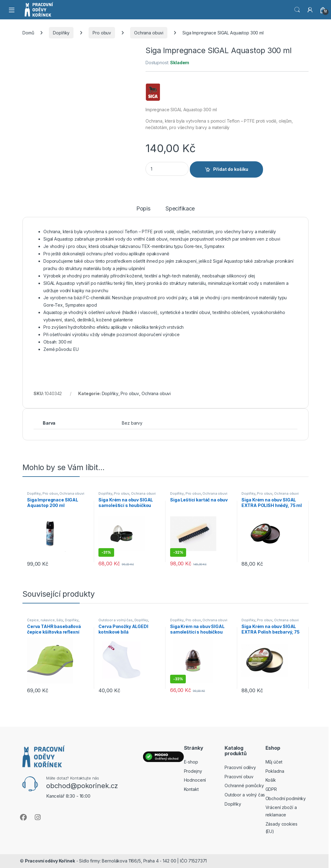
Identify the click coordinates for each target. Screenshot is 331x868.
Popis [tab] (143, 209)
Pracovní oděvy (240, 767)
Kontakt (191, 789)
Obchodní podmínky (286, 798)
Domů (28, 33)
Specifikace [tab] (180, 209)
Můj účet (274, 762)
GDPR (271, 789)
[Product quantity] (167, 169)
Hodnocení (195, 780)
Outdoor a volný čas (115, 620)
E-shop (191, 762)
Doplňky (61, 33)
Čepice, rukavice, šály (45, 620)
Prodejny (193, 771)
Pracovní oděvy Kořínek (50, 861)
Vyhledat (297, 10)
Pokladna (275, 771)
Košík (271, 780)
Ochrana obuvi (149, 33)
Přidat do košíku (231, 169)
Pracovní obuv (239, 777)
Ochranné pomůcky (244, 786)
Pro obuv (102, 33)
